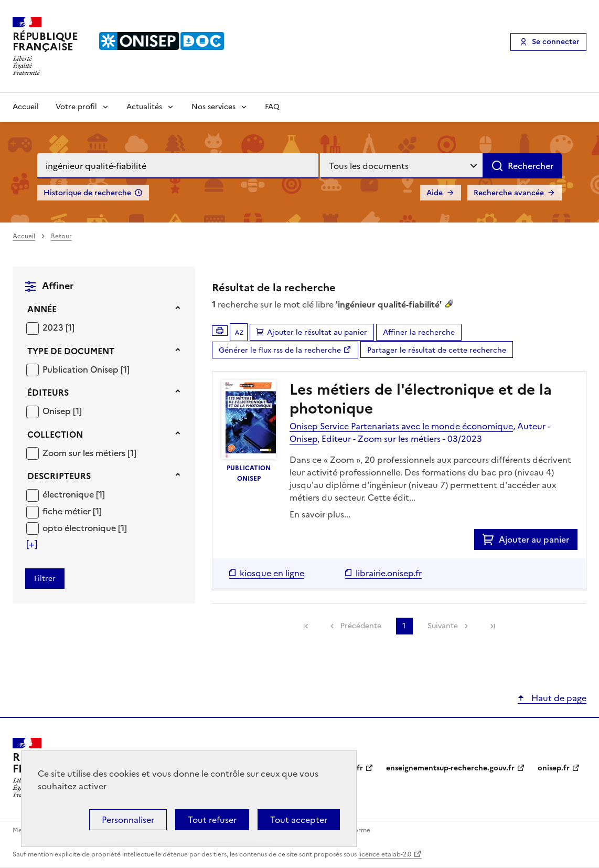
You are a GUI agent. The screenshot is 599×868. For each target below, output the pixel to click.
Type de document (71, 351)
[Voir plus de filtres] (32, 544)
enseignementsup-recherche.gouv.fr (450, 768)
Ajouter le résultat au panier (317, 332)
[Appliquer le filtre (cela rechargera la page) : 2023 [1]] (58, 327)
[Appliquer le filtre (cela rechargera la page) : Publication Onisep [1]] (86, 369)
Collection (55, 435)
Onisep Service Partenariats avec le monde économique (401, 426)
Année (42, 309)
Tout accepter (299, 820)
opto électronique (80, 528)
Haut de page (558, 698)
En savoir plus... (320, 514)
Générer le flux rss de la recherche (280, 350)
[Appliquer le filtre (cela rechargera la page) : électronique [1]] (74, 494)
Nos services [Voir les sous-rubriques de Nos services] (213, 107)
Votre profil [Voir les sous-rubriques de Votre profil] (76, 107)
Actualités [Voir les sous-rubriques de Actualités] (144, 107)
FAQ (272, 107)
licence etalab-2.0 (385, 854)
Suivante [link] (443, 626)
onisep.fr (554, 768)
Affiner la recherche (419, 332)
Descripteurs (59, 476)
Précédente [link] (361, 626)
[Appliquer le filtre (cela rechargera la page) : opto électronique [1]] (85, 528)
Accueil (26, 107)
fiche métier (68, 511)
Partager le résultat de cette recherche (437, 350)
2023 (54, 327)
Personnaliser (128, 820)
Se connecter (556, 42)
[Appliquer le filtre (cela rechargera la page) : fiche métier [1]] (72, 511)
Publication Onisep (82, 369)
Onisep (58, 411)
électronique (69, 494)
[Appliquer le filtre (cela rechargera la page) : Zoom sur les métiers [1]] (89, 453)
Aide (435, 193)
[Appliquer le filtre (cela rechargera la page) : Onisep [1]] (62, 411)
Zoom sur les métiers (85, 453)
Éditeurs (48, 393)
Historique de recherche (87, 193)
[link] (306, 626)
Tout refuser (212, 820)
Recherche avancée (509, 193)
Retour (61, 236)
